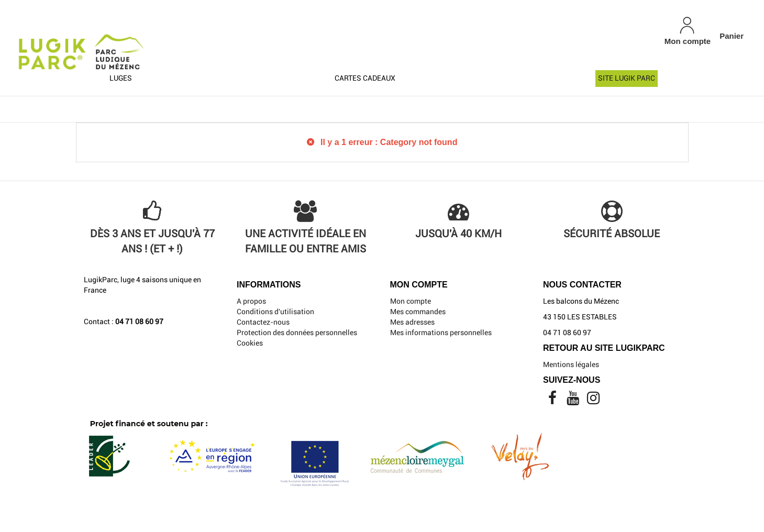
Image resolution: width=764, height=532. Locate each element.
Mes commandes (418, 312)
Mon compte (411, 301)
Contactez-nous (263, 322)
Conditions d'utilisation (275, 312)
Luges (121, 78)
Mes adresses (412, 322)
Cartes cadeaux (365, 78)
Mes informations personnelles (441, 332)
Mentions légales (571, 364)
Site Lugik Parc (627, 78)
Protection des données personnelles (297, 332)
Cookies (250, 343)
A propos (251, 301)
